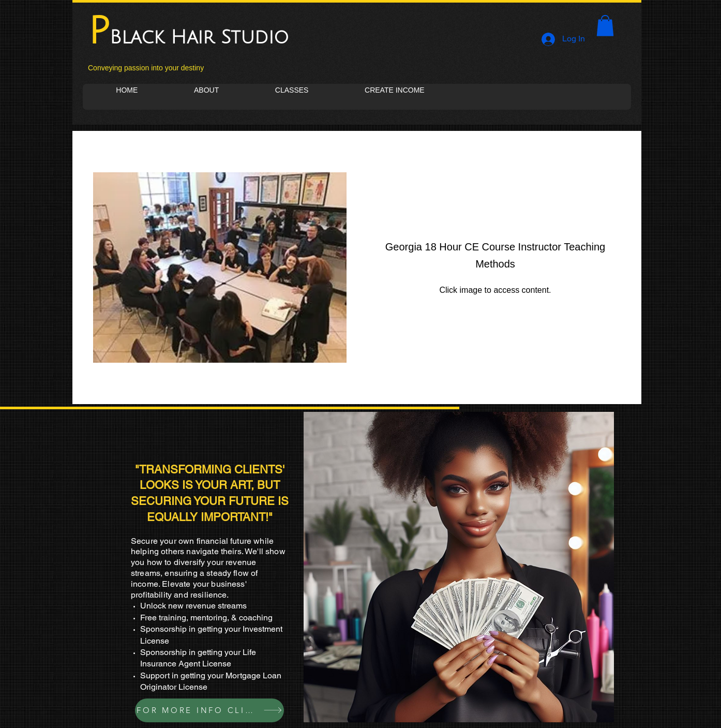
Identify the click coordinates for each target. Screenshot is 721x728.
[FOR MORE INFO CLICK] (209, 710)
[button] (605, 26)
